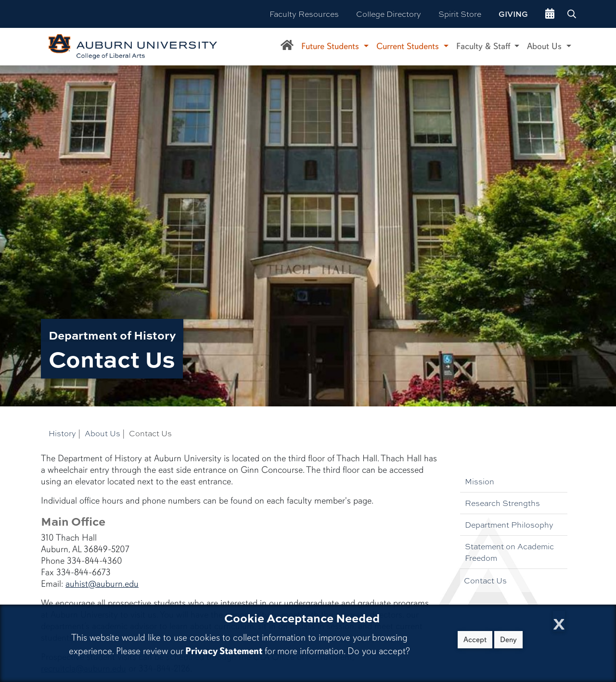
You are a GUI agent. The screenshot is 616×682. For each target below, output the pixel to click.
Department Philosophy (509, 524)
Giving (513, 14)
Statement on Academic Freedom (509, 552)
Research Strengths (502, 503)
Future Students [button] (331, 46)
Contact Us (485, 580)
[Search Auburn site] (573, 14)
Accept (475, 640)
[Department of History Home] (287, 47)
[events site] (550, 14)
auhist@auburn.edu (102, 584)
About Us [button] (545, 46)
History (62, 433)
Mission (480, 481)
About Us (103, 433)
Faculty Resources (304, 14)
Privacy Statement (224, 651)
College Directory (389, 14)
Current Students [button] (409, 46)
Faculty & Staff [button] (484, 46)
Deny (508, 640)
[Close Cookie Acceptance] (559, 621)
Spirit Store (460, 14)
